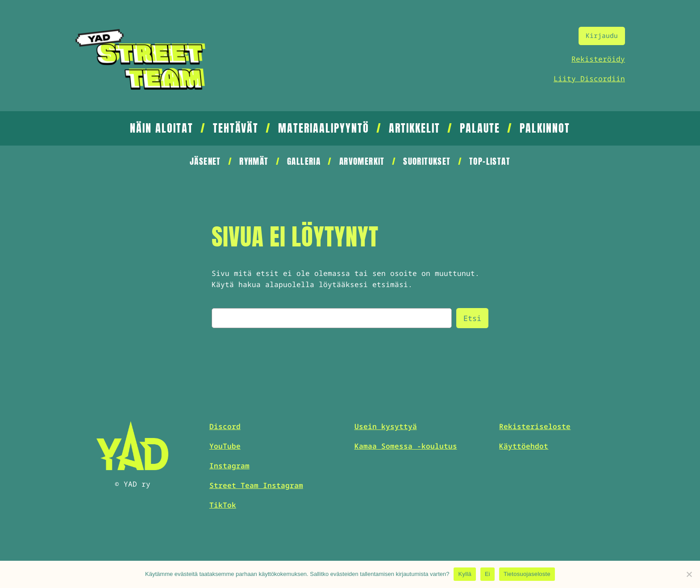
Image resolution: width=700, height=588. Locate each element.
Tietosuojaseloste (527, 574)
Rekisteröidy (598, 59)
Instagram (229, 466)
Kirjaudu (602, 35)
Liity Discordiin (589, 79)
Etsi (472, 318)
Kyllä (465, 574)
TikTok (223, 505)
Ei (487, 574)
